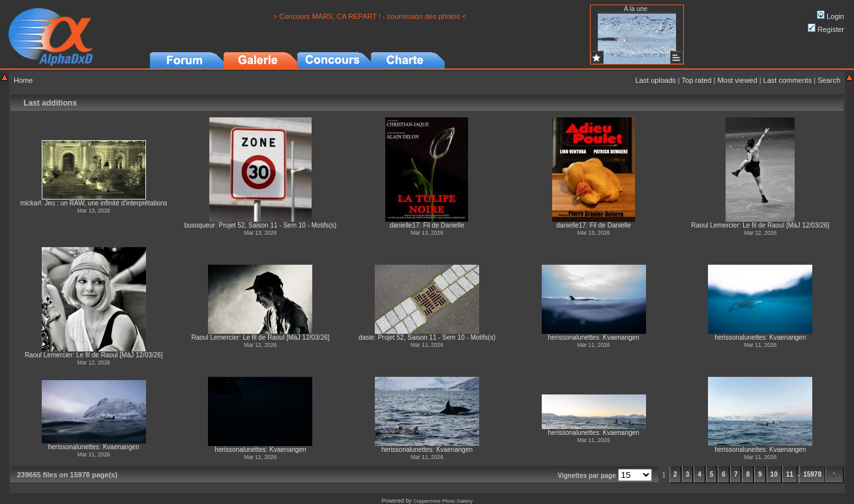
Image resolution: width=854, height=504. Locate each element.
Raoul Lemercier (715, 225)
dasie (366, 337)
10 (774, 474)
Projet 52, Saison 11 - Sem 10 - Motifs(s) (277, 225)
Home (23, 80)
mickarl (31, 203)
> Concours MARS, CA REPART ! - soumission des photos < (370, 16)
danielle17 (405, 225)
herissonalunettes (574, 337)
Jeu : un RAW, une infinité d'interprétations (106, 203)
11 (790, 474)
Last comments (788, 80)
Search (829, 80)
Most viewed (737, 80)
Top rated (697, 80)
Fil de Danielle (444, 225)
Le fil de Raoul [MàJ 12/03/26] (786, 225)
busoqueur (200, 225)
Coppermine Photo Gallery (443, 501)
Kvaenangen (621, 337)
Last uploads (655, 80)
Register (826, 29)
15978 (812, 474)
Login (831, 16)
